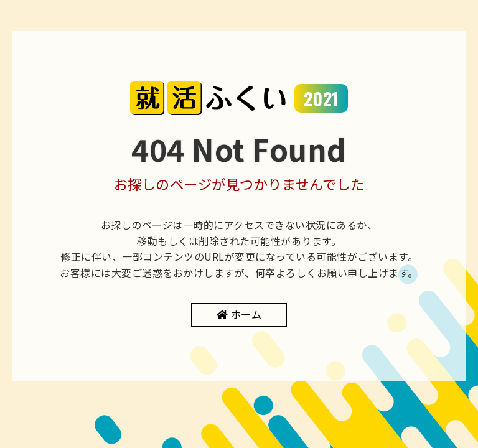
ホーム (246, 314)
